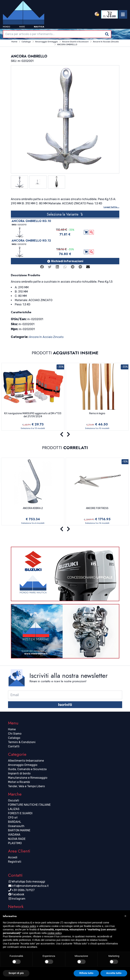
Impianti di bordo (19, 773)
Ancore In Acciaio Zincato (46, 337)
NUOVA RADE (17, 839)
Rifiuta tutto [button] (86, 973)
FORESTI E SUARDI (20, 813)
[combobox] (57, 34)
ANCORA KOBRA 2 (33, 508)
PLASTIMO (15, 843)
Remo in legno (97, 413)
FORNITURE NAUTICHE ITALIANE (29, 805)
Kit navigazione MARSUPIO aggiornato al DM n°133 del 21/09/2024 (33, 415)
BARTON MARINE (19, 830)
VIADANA (14, 835)
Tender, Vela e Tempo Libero (26, 786)
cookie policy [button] (54, 933)
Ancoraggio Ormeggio (23, 765)
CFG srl (13, 818)
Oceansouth (16, 826)
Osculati (14, 800)
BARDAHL (15, 822)
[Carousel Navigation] (65, 435)
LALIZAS (14, 809)
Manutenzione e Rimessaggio (28, 778)
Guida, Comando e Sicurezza (27, 769)
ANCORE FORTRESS (97, 508)
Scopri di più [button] (16, 973)
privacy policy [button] (29, 926)
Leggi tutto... (111, 207)
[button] (125, 916)
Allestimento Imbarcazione (26, 761)
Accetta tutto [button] (114, 973)
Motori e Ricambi (19, 782)
